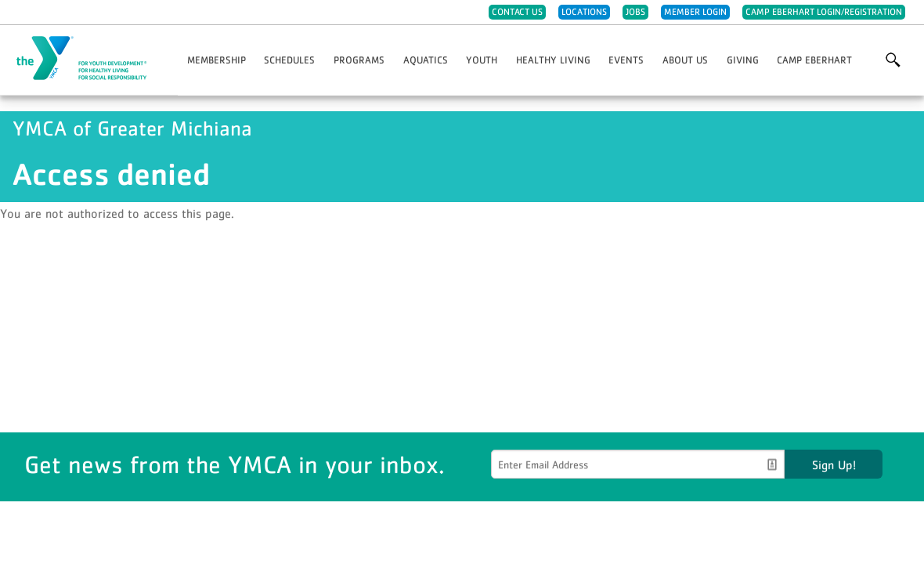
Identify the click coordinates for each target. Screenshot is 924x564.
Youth (482, 60)
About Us (685, 60)
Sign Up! (834, 465)
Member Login (695, 12)
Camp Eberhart (814, 60)
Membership (217, 60)
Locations (584, 12)
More (893, 60)
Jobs (635, 12)
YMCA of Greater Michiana (91, 59)
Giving (743, 60)
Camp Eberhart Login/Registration (824, 12)
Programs (359, 60)
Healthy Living (553, 60)
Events (626, 60)
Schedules (289, 60)
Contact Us (517, 12)
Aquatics (426, 60)
